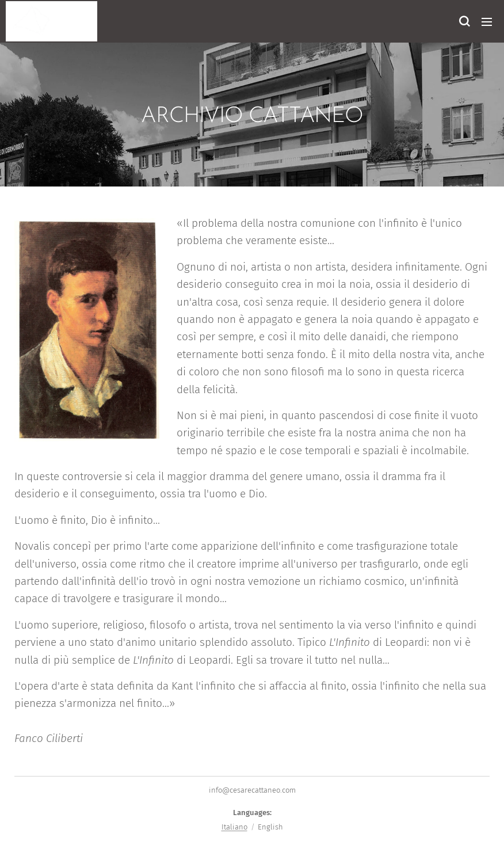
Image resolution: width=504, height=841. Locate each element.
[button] (464, 21)
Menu (487, 22)
